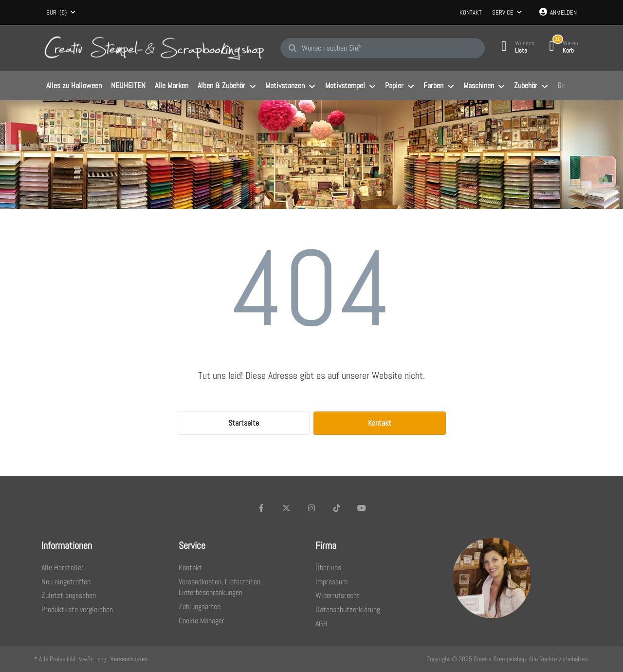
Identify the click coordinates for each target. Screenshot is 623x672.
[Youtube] (362, 508)
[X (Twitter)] (287, 508)
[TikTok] (337, 508)
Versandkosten (129, 659)
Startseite (244, 423)
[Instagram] (311, 508)
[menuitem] (74, 86)
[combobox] (61, 13)
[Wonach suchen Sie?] (383, 48)
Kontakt (471, 12)
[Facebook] (261, 508)
